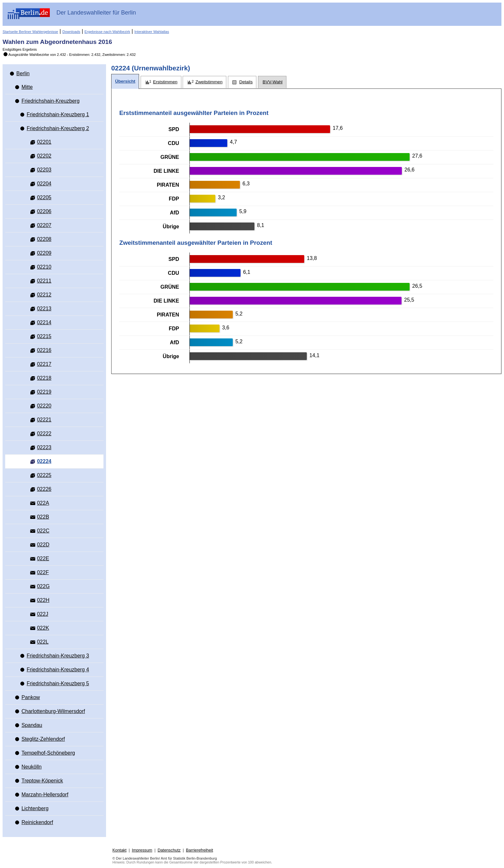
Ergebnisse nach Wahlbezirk (107, 32)
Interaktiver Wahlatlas (152, 32)
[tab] (125, 82)
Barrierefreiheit (199, 850)
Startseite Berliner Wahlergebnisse (30, 32)
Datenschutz (169, 850)
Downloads (71, 32)
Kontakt (119, 850)
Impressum (142, 850)
